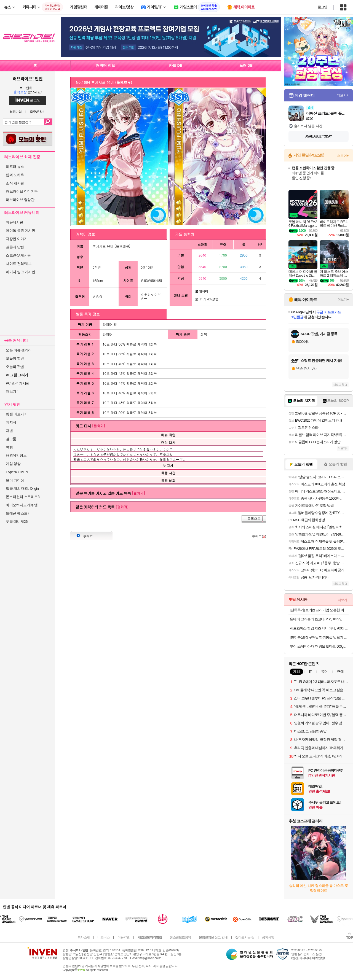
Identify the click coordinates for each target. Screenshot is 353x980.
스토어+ (343, 156)
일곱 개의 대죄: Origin (22, 488)
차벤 (9, 431)
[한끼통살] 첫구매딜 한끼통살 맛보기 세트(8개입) (319, 637)
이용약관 (124, 937)
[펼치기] (98, 426)
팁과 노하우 (15, 175)
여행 (9, 447)
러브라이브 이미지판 (22, 191)
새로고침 (339, 385)
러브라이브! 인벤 (27, 79)
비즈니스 (103, 937)
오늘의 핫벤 (15, 358)
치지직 (11, 422)
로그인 (322, 7)
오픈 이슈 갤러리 (19, 350)
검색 (48, 122)
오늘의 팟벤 (15, 367)
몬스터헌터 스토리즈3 (23, 497)
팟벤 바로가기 (17, 414)
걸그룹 (11, 439)
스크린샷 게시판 (18, 255)
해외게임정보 (16, 455)
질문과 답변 (15, 247)
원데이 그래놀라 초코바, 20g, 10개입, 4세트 (319, 619)
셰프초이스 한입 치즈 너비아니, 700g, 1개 (319, 628)
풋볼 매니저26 (17, 522)
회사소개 (84, 937)
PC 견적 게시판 (18, 383)
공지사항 (268, 937)
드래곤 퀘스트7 (18, 513)
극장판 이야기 (17, 239)
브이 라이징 (15, 480)
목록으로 (254, 519)
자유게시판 (14, 222)
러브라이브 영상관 (20, 200)
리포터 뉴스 (15, 167)
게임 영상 (13, 464)
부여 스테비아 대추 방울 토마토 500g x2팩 (319, 646)
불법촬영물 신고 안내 (213, 937)
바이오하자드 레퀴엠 (22, 505)
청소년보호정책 (180, 937)
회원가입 (16, 112)
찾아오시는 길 (245, 937)
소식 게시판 (15, 183)
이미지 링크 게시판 (20, 272)
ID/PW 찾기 (38, 112)
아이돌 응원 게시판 (20, 231)
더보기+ (343, 95)
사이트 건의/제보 (19, 264)
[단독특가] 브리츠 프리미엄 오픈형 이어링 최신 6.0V (319, 610)
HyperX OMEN (17, 472)
